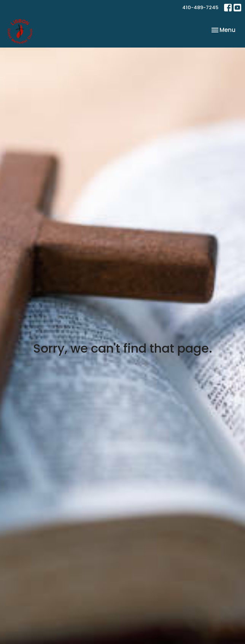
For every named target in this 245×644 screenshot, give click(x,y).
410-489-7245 (200, 7)
